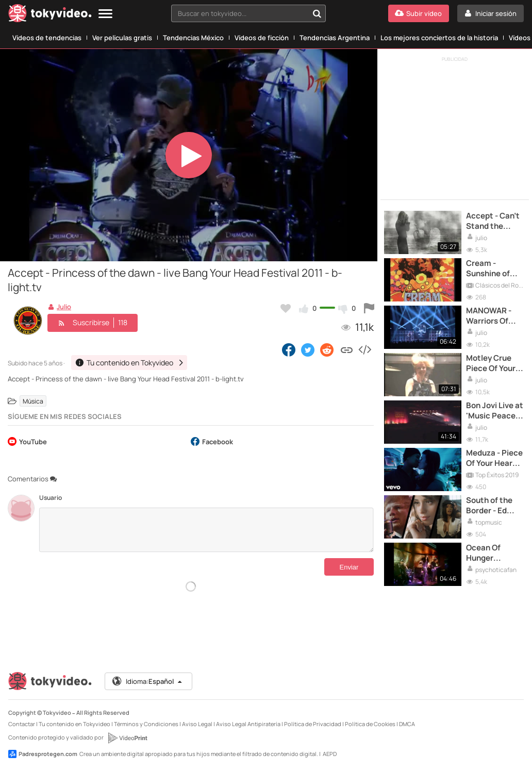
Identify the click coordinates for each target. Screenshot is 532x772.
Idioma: (148, 681)
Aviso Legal (197, 724)
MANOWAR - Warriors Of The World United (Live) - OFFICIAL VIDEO (495, 316)
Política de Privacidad (313, 724)
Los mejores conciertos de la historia (439, 38)
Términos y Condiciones (146, 724)
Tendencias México (193, 38)
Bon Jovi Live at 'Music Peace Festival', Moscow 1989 (495, 411)
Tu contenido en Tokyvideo (74, 724)
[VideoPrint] (127, 738)
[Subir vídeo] (419, 13)
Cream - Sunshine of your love (488, 269)
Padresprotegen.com (43, 754)
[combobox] (248, 13)
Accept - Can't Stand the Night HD (493, 221)
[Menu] (105, 14)
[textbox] (240, 13)
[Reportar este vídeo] (369, 308)
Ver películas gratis (122, 38)
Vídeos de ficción (262, 38)
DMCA (407, 724)
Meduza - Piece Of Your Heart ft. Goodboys (494, 458)
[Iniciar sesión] (491, 13)
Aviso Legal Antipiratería (248, 724)
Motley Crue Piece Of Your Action (491, 364)
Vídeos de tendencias (47, 38)
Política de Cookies (370, 724)
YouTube (27, 442)
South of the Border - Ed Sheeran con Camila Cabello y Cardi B (494, 506)
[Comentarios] (206, 530)
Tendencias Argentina (335, 38)
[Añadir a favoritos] (286, 308)
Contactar (22, 724)
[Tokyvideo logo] (50, 15)
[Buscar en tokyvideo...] (317, 13)
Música (33, 401)
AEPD (330, 754)
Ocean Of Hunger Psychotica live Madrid (494, 553)
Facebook (212, 442)
